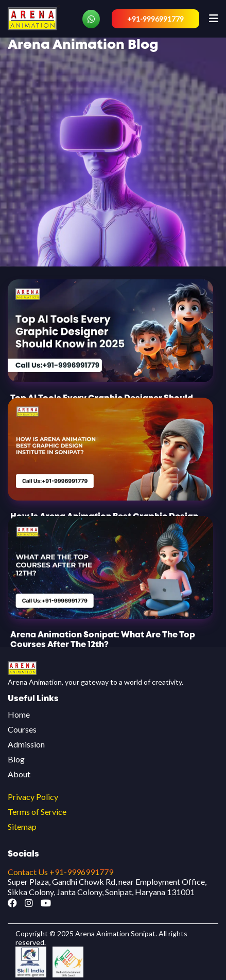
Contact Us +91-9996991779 (60, 872)
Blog (16, 759)
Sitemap (22, 826)
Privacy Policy (33, 797)
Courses (22, 729)
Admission (26, 744)
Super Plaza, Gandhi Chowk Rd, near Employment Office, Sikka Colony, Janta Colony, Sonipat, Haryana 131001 (107, 887)
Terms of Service (37, 812)
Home (19, 714)
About (19, 774)
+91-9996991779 (155, 19)
